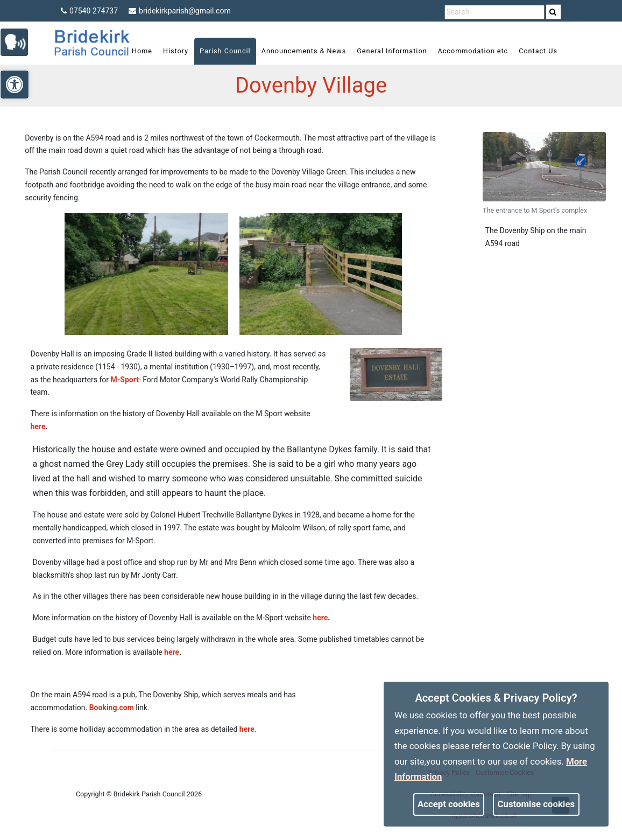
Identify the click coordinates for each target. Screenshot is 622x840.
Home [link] (142, 51)
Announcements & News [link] (304, 51)
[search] (554, 12)
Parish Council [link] (225, 51)
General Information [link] (392, 51)
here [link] (38, 426)
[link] (553, 12)
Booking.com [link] (112, 708)
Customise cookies (536, 804)
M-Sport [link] (125, 380)
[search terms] (494, 12)
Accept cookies (449, 804)
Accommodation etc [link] (473, 51)
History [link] (176, 51)
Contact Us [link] (538, 51)
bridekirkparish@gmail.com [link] (180, 11)
